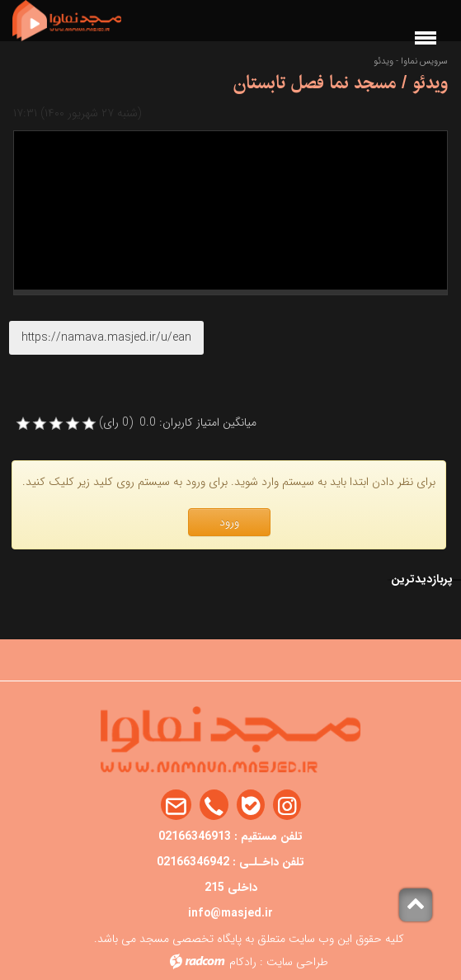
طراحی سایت (297, 962)
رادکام (243, 962)
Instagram (287, 806)
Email (176, 806)
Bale (251, 806)
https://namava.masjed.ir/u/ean (106, 337)
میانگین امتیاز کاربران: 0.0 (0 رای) (178, 423)
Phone (214, 806)
